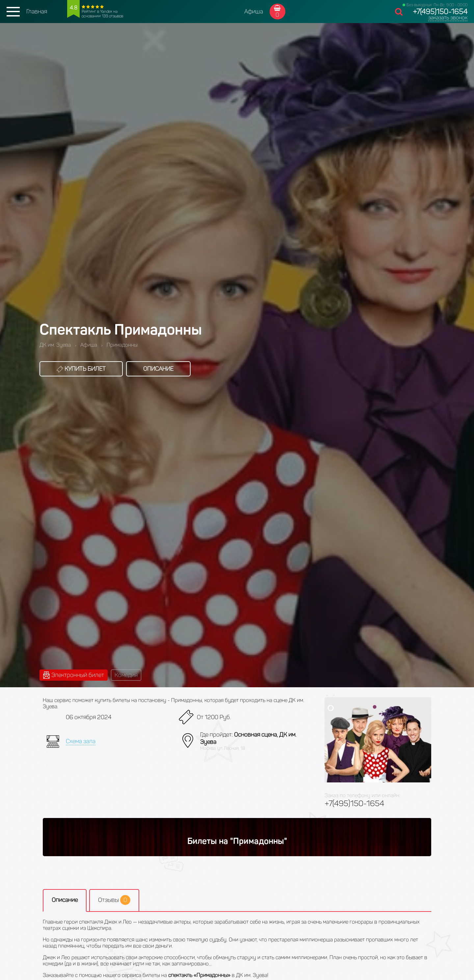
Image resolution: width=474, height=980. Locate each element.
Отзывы (114, 900)
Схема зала (81, 741)
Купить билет (81, 369)
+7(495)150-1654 (440, 12)
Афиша (254, 12)
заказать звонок (448, 18)
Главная (37, 12)
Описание (158, 369)
